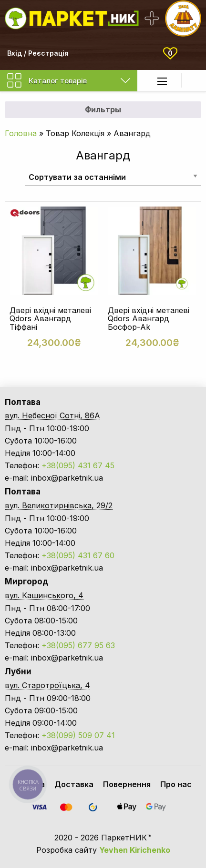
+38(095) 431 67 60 (78, 555)
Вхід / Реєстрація (38, 53)
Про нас (176, 784)
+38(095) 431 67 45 (78, 465)
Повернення (127, 784)
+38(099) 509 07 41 (78, 735)
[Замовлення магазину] (113, 177)
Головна (21, 133)
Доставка (74, 784)
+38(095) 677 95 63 (78, 645)
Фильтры (103, 109)
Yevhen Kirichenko (135, 850)
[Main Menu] (162, 81)
